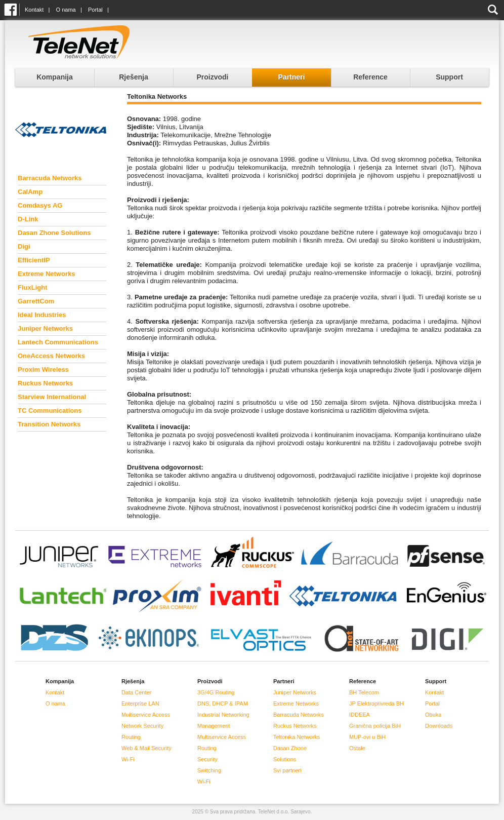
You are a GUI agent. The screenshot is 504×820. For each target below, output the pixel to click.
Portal (95, 10)
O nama (66, 10)
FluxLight (33, 287)
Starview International (52, 397)
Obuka (433, 715)
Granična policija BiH (375, 726)
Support (449, 77)
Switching (209, 770)
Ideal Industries (42, 315)
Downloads (439, 726)
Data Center (136, 692)
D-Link (28, 219)
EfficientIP (34, 260)
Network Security (142, 726)
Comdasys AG (40, 205)
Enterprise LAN (140, 704)
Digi (24, 246)
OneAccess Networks (51, 356)
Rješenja (134, 77)
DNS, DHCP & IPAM (223, 704)
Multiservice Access (146, 715)
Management (214, 726)
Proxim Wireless (43, 369)
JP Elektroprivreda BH (376, 704)
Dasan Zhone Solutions (54, 233)
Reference (370, 77)
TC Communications (50, 411)
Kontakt (34, 10)
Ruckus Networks (45, 383)
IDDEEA (360, 715)
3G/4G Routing (216, 692)
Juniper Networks (45, 328)
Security (207, 759)
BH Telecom (364, 692)
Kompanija (55, 77)
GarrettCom (36, 301)
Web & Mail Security (146, 748)
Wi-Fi (128, 759)
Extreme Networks (46, 274)
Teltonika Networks (297, 737)
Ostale (357, 748)
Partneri (292, 77)
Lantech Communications (58, 342)
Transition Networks (49, 424)
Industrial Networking (223, 715)
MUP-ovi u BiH (367, 737)
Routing (131, 737)
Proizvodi (212, 77)
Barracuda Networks (50, 178)
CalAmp (30, 192)
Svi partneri (287, 770)
